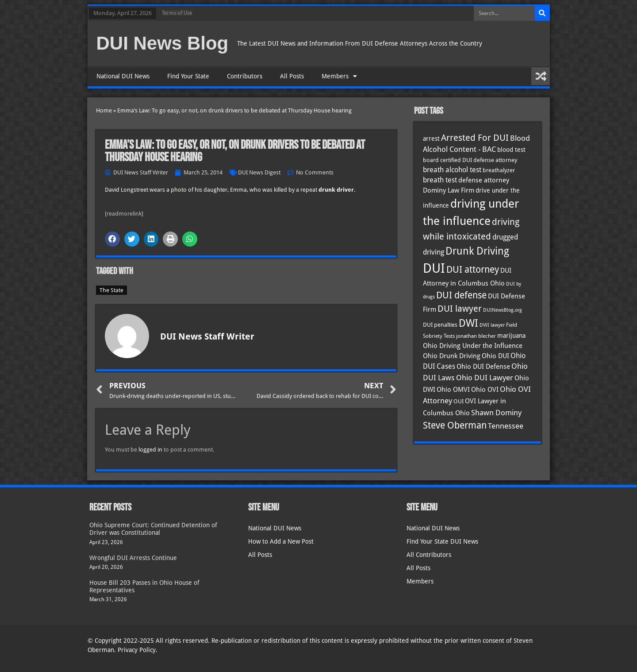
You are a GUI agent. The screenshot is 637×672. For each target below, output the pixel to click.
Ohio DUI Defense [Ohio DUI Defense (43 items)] (483, 367)
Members (339, 76)
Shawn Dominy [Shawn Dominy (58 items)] (496, 413)
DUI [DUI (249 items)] (434, 268)
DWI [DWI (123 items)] (468, 323)
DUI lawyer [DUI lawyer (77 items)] (460, 309)
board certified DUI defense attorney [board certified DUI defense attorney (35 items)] (470, 160)
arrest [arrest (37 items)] (431, 139)
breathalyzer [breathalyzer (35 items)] (499, 170)
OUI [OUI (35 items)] (459, 401)
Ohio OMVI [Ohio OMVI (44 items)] (453, 390)
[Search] (542, 13)
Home (104, 110)
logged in (150, 450)
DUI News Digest (259, 172)
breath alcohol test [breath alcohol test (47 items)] (452, 170)
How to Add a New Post (281, 541)
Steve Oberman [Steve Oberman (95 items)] (455, 425)
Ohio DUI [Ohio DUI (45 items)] (495, 356)
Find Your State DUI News (442, 541)
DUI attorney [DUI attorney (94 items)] (473, 269)
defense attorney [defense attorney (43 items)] (484, 180)
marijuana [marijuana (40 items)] (511, 336)
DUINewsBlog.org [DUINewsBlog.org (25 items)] (503, 310)
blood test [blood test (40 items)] (511, 150)
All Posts (292, 76)
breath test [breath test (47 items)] (440, 180)
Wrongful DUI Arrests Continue (133, 558)
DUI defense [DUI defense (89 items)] (461, 295)
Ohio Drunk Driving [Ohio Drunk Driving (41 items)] (452, 356)
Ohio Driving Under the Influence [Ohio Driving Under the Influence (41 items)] (473, 346)
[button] (112, 239)
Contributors (245, 76)
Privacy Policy (137, 650)
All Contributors (429, 555)
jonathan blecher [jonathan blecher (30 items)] (476, 336)
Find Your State (188, 76)
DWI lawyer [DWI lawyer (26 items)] (492, 325)
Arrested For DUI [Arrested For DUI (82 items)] (475, 138)
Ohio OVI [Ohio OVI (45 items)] (485, 390)
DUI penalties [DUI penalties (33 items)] (440, 325)
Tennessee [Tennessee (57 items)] (506, 426)
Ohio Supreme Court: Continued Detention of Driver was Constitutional (153, 529)
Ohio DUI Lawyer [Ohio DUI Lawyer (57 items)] (485, 378)
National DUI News (123, 76)
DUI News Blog (163, 43)
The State (111, 290)
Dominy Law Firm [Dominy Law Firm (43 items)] (449, 190)
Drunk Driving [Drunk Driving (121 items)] (477, 251)
